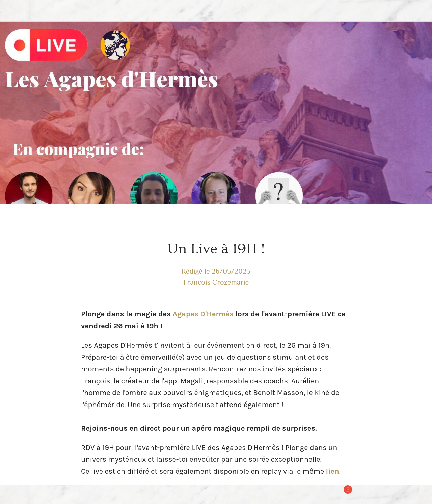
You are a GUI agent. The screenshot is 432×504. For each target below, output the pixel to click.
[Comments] (343, 495)
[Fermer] (11, 11)
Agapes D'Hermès (203, 314)
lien (333, 471)
